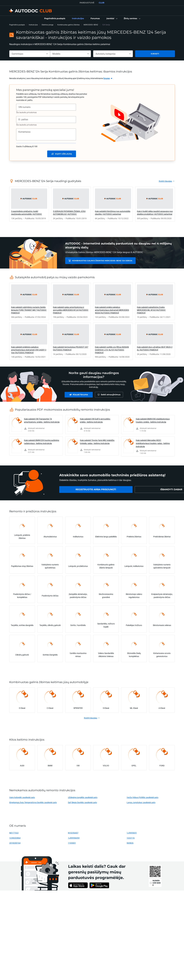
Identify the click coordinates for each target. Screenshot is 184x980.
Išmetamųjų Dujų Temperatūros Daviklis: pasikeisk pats (33, 802)
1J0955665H (74, 838)
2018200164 (15, 843)
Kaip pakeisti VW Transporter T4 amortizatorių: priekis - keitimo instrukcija (42, 420)
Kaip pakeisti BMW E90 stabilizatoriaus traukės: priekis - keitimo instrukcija (153, 420)
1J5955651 (132, 833)
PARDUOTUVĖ (87, 3)
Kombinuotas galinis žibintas (68, 25)
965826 (130, 843)
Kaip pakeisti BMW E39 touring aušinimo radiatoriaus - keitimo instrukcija (42, 442)
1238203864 (15, 838)
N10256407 (73, 833)
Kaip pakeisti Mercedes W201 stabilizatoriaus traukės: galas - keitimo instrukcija (153, 443)
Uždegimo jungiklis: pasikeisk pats (83, 797)
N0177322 (14, 833)
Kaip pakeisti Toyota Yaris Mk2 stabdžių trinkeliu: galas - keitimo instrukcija (97, 442)
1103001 (72, 843)
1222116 (131, 838)
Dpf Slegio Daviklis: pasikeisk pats (82, 802)
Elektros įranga (48, 25)
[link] (55, 19)
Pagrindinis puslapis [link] (17, 25)
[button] (112, 19)
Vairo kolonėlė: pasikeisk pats (22, 797)
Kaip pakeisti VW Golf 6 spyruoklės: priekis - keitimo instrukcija (95, 420)
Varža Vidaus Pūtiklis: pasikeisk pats (142, 797)
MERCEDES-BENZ (91, 25)
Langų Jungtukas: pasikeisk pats (141, 802)
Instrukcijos (33, 25)
